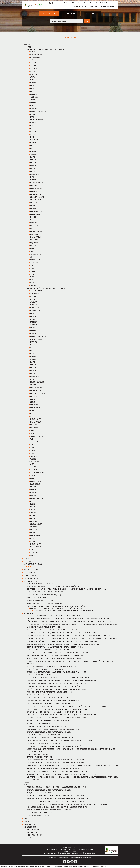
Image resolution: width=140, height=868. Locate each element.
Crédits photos (30, 573)
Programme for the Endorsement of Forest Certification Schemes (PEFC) (57, 606)
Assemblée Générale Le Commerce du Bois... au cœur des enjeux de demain (57, 718)
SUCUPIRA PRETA (37, 260)
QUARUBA (34, 246)
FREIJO (33, 126)
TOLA (32, 274)
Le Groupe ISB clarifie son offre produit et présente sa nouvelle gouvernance (59, 678)
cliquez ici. (103, 867)
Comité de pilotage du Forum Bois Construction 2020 (49, 650)
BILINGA (33, 89)
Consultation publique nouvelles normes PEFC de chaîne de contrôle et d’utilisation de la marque (68, 706)
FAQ (97, 3)
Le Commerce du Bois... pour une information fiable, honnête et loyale (56, 801)
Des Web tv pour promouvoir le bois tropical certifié (49, 810)
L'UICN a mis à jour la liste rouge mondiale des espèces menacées (57, 608)
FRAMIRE (34, 123)
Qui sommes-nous (57, 3)
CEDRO (33, 100)
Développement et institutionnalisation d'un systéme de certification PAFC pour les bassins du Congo (69, 621)
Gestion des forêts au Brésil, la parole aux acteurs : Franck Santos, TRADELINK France (62, 633)
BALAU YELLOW (36, 308)
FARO (32, 117)
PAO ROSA (34, 234)
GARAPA (33, 131)
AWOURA (34, 74)
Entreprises (108, 7)
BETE (32, 86)
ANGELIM (34, 69)
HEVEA (33, 137)
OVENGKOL (34, 226)
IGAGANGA (34, 140)
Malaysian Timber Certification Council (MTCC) (46, 603)
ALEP (32, 464)
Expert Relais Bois (31, 575)
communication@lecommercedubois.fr (60, 853)
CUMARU (34, 490)
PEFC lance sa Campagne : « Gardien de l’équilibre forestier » (51, 666)
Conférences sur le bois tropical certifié (44, 735)
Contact (102, 3)
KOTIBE (33, 168)
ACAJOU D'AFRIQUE (37, 54)
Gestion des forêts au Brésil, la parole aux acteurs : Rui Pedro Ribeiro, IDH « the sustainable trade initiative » (72, 638)
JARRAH (33, 510)
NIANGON (34, 217)
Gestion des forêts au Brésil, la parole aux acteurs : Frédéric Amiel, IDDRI (57, 647)
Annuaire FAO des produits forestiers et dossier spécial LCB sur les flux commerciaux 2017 (64, 681)
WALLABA (34, 280)
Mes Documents (33, 829)
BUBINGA (34, 94)
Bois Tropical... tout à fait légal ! (41, 813)
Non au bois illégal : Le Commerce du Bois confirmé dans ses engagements (57, 807)
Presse (92, 3)
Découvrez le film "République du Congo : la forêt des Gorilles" (53, 703)
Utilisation (49, 13)
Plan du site (29, 567)
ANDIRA (33, 63)
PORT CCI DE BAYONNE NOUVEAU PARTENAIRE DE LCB (46, 726)
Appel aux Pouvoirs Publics (38, 816)
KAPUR (33, 157)
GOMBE (33, 134)
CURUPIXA (34, 103)
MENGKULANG (36, 194)
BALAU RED (34, 80)
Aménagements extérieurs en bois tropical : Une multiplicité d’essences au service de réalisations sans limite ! (72, 766)
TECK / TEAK (35, 268)
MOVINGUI (34, 208)
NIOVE (33, 220)
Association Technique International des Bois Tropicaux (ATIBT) (53, 586)
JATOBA (33, 154)
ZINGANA (34, 286)
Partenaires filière (70, 3)
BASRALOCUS (35, 83)
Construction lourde (36, 462)
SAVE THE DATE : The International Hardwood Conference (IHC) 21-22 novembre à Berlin (62, 715)
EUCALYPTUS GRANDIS (38, 111)
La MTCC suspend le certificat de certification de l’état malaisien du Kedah (58, 709)
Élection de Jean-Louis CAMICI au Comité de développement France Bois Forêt (58, 653)
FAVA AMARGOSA (37, 120)
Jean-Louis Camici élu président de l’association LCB (48, 721)
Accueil (27, 44)
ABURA (33, 51)
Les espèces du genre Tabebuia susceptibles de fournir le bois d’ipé (54, 746)
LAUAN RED (34, 174)
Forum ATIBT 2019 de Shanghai (39, 675)
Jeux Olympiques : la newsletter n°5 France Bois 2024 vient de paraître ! (56, 658)
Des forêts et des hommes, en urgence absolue (46, 669)
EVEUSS (33, 495)
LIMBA (33, 177)
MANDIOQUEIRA (36, 188)
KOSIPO (33, 166)
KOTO (32, 171)
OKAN (33, 541)
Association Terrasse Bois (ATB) (40, 583)
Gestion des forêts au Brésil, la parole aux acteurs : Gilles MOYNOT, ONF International (63, 641)
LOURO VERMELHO (37, 183)
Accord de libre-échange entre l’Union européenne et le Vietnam (54, 616)
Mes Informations (34, 835)
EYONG (33, 114)
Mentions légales (31, 570)
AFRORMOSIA (35, 57)
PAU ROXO (34, 240)
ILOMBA (33, 143)
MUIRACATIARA (36, 211)
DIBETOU (34, 106)
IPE (31, 146)
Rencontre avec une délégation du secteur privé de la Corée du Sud (55, 656)
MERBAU (33, 203)
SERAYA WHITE (36, 254)
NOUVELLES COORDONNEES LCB (38, 723)
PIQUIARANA (35, 243)
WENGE (33, 283)
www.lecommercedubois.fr (88, 853)
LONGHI (33, 180)
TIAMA (33, 271)
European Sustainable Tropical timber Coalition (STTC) (50, 592)
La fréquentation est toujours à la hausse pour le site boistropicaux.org (58, 689)
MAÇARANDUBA (36, 524)
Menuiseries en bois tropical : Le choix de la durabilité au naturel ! (54, 768)
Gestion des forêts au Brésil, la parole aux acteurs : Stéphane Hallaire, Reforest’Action (63, 644)
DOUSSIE (33, 108)
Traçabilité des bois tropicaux (40, 757)
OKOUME (34, 223)
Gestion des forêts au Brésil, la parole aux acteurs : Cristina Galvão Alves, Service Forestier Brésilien (69, 636)
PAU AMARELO (36, 237)
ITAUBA (33, 151)
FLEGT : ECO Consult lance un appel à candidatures (48, 698)
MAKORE (33, 186)
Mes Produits (32, 832)
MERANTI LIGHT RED (38, 200)
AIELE (32, 60)
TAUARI (33, 266)
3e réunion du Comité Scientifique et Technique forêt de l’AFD (52, 630)
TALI (32, 439)
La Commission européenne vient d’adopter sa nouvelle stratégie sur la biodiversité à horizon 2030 (68, 618)
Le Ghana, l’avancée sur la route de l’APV (44, 743)
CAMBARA (34, 97)
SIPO (32, 257)
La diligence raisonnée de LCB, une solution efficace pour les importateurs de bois (61, 741)
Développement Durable (33, 564)
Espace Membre (111, 3)
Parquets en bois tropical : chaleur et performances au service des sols (57, 771)
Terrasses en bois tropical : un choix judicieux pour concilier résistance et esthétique (63, 774)
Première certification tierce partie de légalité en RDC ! (50, 692)
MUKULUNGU (35, 214)
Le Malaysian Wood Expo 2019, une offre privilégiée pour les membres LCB (63, 611)
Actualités (80, 3)
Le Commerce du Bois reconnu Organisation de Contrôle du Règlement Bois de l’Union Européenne (67, 804)
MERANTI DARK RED (38, 197)
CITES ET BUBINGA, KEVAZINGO (38, 754)
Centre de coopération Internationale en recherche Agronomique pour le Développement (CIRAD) (67, 589)
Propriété (70, 13)
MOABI (33, 206)
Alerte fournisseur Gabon (38, 695)
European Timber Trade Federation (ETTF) (44, 595)
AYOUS (33, 77)
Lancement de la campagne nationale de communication (50, 738)
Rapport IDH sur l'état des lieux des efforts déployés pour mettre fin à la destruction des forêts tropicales (72, 624)
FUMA (32, 128)
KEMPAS (33, 160)
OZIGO (33, 228)
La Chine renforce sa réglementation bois (44, 627)
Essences (92, 7)
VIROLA (33, 277)
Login (29, 838)
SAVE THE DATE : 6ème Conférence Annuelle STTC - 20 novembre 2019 (54, 712)
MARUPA (33, 191)
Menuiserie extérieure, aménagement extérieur (46, 288)
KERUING (34, 163)
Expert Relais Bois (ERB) (36, 598)
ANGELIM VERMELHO (38, 473)
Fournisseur (91, 13)
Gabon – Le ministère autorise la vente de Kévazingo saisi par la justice (56, 672)
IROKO (33, 148)
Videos (86, 3)
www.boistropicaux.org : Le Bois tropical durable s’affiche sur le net (55, 760)
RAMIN (33, 248)
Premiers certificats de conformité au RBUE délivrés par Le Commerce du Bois (59, 763)
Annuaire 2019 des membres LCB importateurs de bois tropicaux (53, 701)
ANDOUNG (34, 66)
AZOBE (33, 476)
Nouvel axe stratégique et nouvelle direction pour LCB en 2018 (53, 729)
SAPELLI (33, 251)
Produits (79, 7)
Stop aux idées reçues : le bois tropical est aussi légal (49, 732)
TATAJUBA (34, 263)
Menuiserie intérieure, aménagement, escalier (46, 49)
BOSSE (33, 91)
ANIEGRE (33, 71)
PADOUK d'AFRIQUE (37, 231)
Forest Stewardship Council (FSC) (41, 600)
